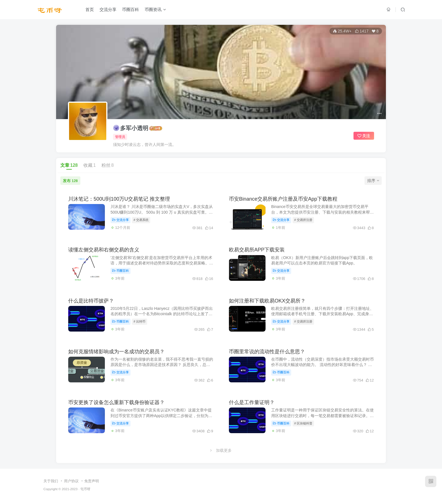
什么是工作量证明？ (252, 402)
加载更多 (221, 450)
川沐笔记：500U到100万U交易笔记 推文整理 (119, 199)
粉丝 (108, 165)
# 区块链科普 (303, 423)
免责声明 (92, 481)
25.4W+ (342, 31)
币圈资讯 (155, 9)
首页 (90, 9)
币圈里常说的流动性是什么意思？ (267, 352)
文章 (69, 165)
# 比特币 (140, 321)
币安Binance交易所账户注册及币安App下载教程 (283, 199)
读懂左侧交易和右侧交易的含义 (104, 250)
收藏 (90, 165)
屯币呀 (85, 489)
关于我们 (51, 481)
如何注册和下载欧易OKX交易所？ (267, 301)
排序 (373, 181)
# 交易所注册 (303, 220)
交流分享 (108, 9)
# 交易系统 (141, 220)
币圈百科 (131, 9)
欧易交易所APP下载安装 (257, 250)
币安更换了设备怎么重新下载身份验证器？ (116, 402)
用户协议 (71, 481)
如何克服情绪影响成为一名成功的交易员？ (116, 352)
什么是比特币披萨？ (91, 301)
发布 (70, 181)
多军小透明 (131, 128)
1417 (362, 31)
